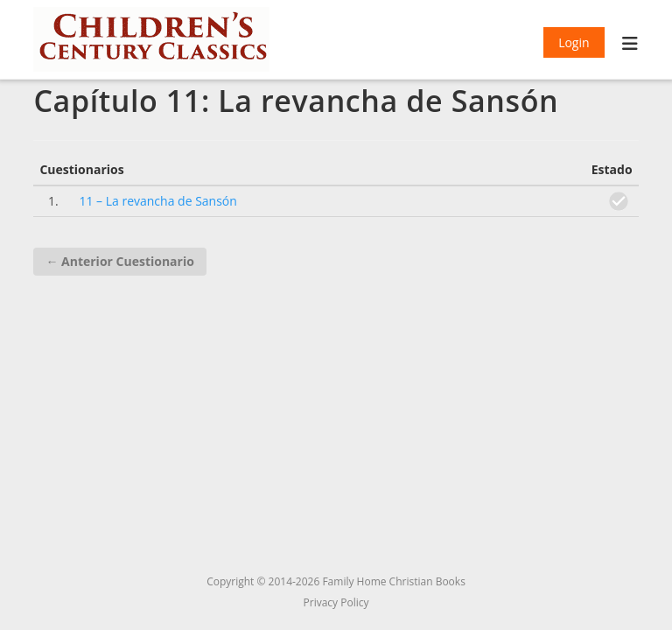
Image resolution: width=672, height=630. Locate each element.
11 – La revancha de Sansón (157, 201)
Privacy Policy (336, 602)
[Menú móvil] (630, 45)
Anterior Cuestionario (119, 261)
